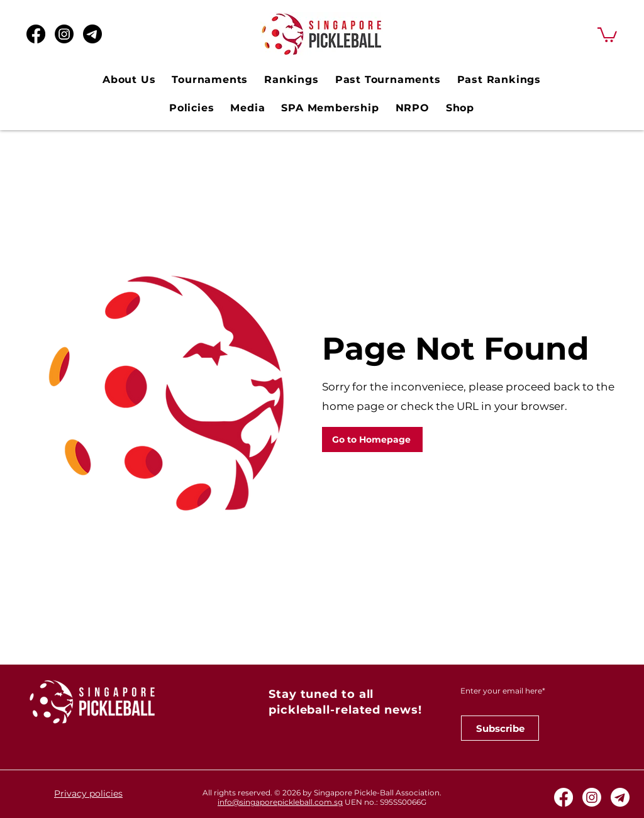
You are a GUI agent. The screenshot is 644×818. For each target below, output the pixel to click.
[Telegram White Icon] (620, 797)
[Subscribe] (500, 728)
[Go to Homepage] (372, 439)
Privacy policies (88, 793)
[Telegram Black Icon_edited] (92, 34)
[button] (607, 34)
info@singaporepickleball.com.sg (280, 802)
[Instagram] (64, 34)
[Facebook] (36, 34)
